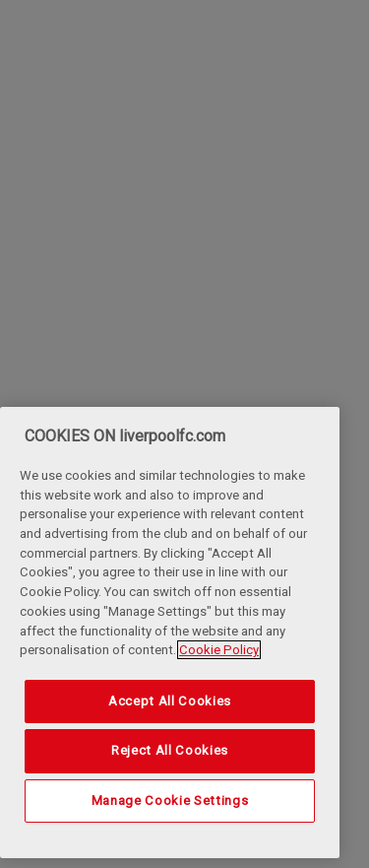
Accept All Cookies (170, 701)
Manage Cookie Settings (170, 801)
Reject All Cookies (170, 750)
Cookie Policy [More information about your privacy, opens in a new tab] (219, 650)
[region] (170, 633)
